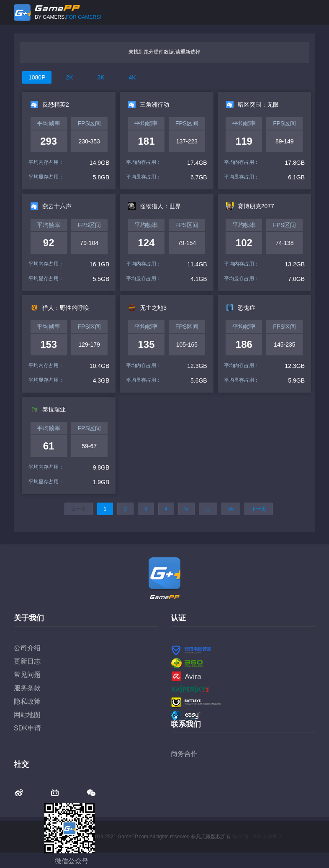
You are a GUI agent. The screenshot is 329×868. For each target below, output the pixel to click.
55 (231, 509)
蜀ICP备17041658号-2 (256, 837)
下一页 (259, 509)
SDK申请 (27, 728)
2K (69, 77)
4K (132, 77)
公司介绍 (27, 648)
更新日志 (27, 661)
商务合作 (184, 754)
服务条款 (27, 688)
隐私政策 (27, 701)
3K (101, 77)
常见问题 (27, 675)
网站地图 (27, 715)
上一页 (79, 509)
